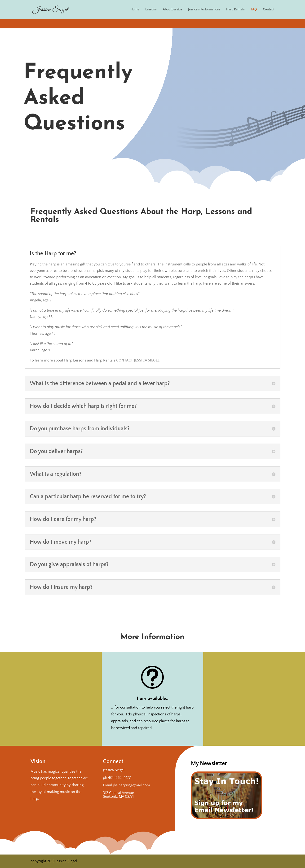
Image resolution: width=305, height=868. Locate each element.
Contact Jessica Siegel (138, 360)
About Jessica (172, 10)
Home (135, 10)
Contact (269, 10)
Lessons (151, 10)
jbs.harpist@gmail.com (131, 785)
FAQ (254, 10)
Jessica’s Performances (204, 10)
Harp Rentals (235, 10)
